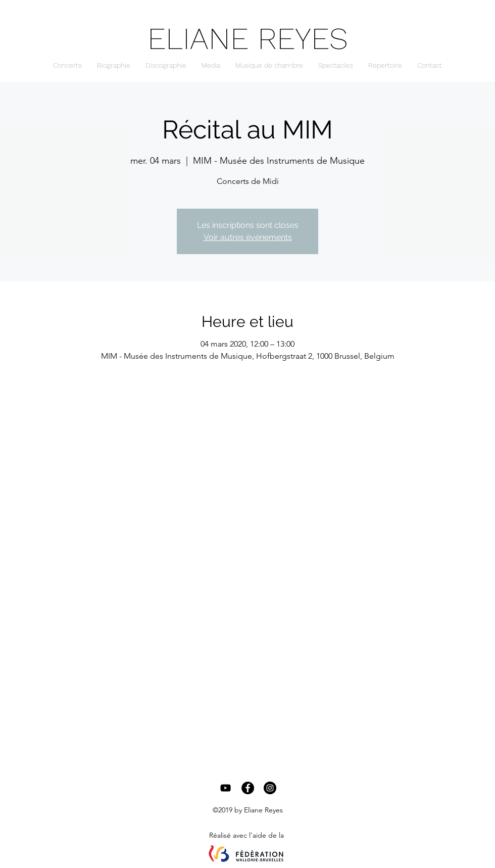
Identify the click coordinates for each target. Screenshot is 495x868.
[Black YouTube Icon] (226, 788)
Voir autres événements (248, 237)
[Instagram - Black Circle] (270, 788)
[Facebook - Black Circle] (248, 788)
